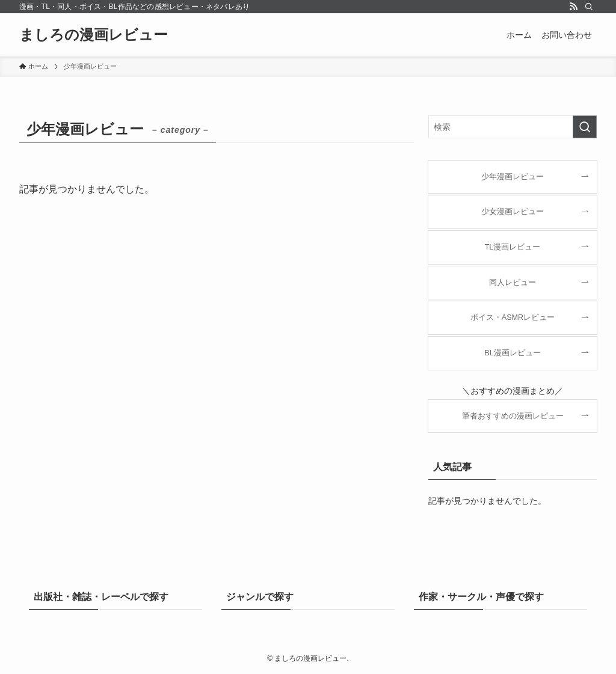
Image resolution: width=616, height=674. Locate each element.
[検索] (589, 7)
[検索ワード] (513, 127)
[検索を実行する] (585, 127)
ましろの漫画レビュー (94, 35)
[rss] (573, 7)
